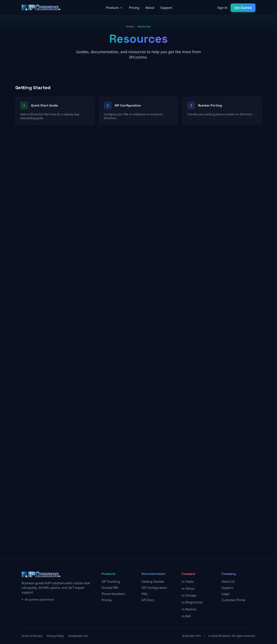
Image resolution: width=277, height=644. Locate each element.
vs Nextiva (189, 609)
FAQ (144, 594)
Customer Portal (233, 600)
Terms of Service (32, 636)
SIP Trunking (111, 582)
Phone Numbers (113, 594)
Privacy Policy (55, 636)
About (150, 8)
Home (130, 26)
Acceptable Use (78, 636)
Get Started (243, 8)
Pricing (134, 8)
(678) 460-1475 (191, 636)
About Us (228, 582)
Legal (225, 594)
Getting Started (153, 582)
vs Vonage (189, 595)
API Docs (148, 600)
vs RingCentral (192, 602)
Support (166, 8)
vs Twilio (188, 582)
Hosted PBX (110, 588)
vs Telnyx (188, 588)
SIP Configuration (154, 588)
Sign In (222, 8)
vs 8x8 (186, 616)
